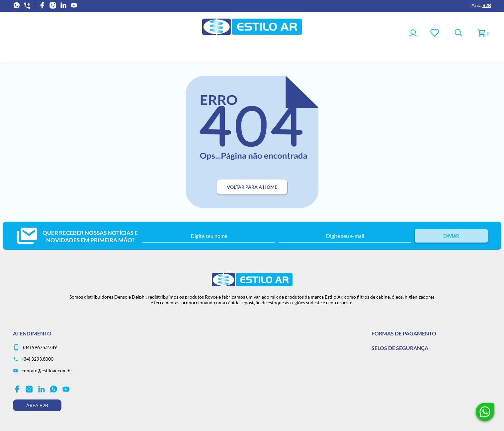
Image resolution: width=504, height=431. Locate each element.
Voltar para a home (252, 187)
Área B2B (37, 405)
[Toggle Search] (459, 33)
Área (481, 5)
